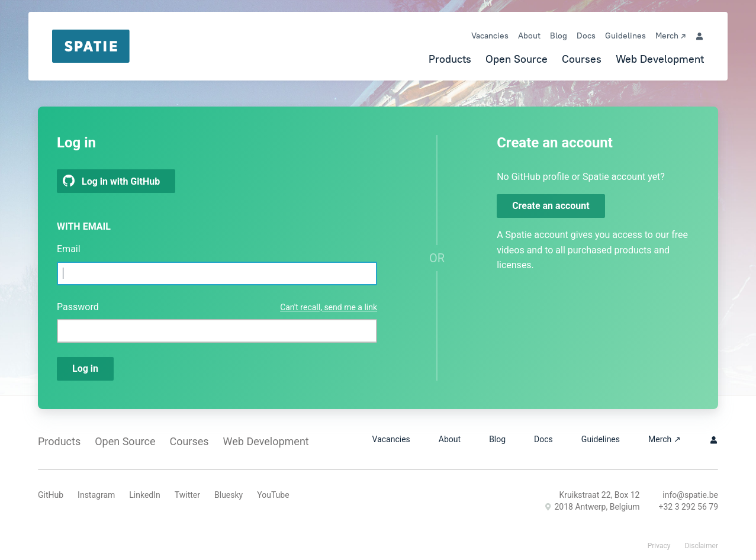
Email (69, 249)
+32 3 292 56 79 (688, 507)
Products (450, 59)
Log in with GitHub (111, 181)
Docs (586, 36)
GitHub (51, 495)
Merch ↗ (670, 36)
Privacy (659, 546)
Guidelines (625, 36)
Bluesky (229, 495)
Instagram (96, 495)
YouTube (273, 495)
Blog (559, 36)
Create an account (551, 206)
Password (78, 307)
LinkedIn (145, 495)
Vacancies (490, 36)
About (529, 36)
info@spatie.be (690, 495)
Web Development (660, 59)
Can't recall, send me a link (329, 307)
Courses (582, 59)
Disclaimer (701, 546)
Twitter (187, 495)
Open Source (517, 59)
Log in (85, 368)
